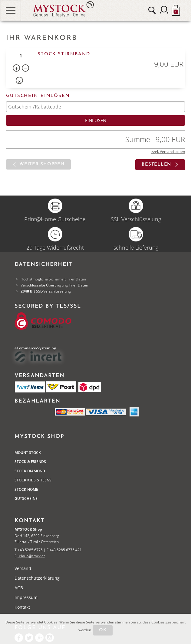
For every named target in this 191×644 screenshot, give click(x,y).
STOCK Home (26, 489)
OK (103, 630)
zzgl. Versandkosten (168, 152)
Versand (23, 568)
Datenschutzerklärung (37, 578)
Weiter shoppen (42, 164)
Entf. (20, 82)
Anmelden (164, 10)
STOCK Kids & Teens (33, 480)
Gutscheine (26, 498)
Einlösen (96, 120)
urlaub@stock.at (31, 556)
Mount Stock (28, 453)
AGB (19, 588)
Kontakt (22, 607)
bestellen (156, 165)
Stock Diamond (30, 471)
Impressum (26, 597)
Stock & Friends (30, 462)
